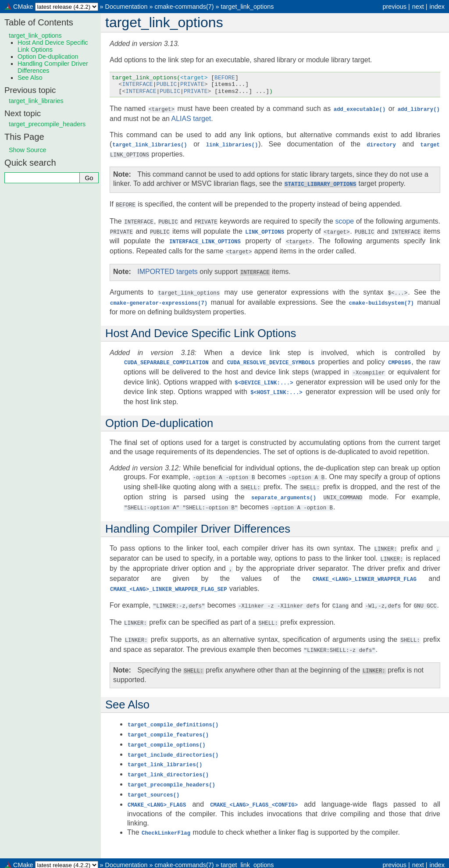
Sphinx (298, 861)
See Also (30, 78)
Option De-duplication (48, 57)
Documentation (127, 7)
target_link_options (248, 7)
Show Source (28, 150)
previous (394, 7)
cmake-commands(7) (184, 7)
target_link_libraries (36, 101)
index (437, 7)
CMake (23, 7)
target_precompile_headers (47, 124)
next (418, 7)
